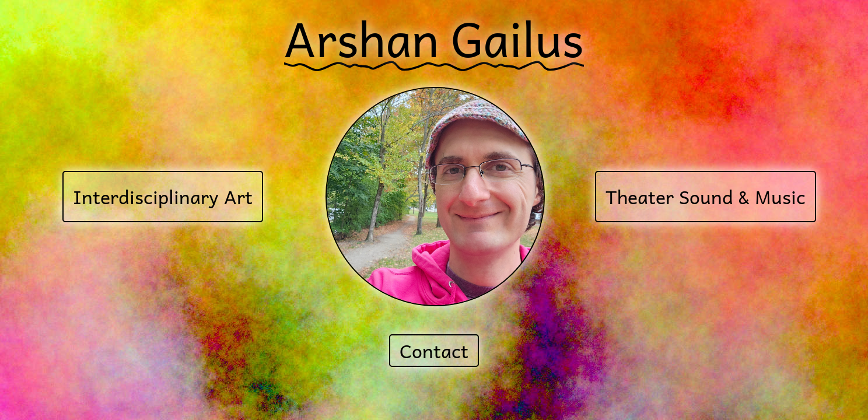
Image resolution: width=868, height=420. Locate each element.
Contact (434, 351)
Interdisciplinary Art (163, 197)
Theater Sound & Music (706, 197)
